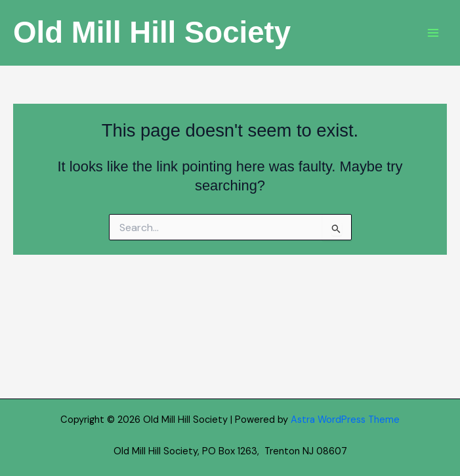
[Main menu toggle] (433, 33)
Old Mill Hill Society (152, 32)
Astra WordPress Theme (345, 420)
